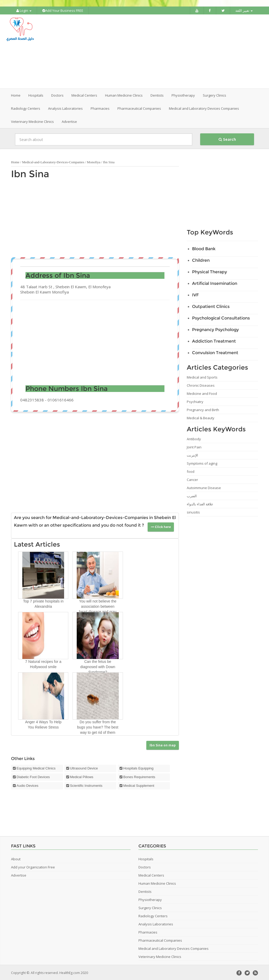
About (16, 858)
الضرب (192, 495)
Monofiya (94, 162)
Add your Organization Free (33, 866)
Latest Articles (37, 544)
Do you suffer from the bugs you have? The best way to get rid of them (98, 726)
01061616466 (61, 399)
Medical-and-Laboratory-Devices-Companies (53, 162)
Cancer (192, 479)
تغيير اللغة (244, 11)
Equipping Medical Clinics (36, 767)
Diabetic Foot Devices (33, 776)
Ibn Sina (30, 173)
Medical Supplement (139, 785)
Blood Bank (204, 248)
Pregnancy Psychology (215, 329)
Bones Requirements (139, 776)
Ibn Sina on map (163, 744)
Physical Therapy (209, 271)
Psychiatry (195, 401)
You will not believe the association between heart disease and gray (98, 606)
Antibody (194, 438)
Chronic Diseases (201, 385)
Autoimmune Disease (204, 487)
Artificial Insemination (215, 283)
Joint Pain (194, 447)
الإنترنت (192, 455)
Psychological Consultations (221, 318)
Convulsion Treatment (215, 352)
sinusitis (193, 512)
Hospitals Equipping (138, 767)
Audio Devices (27, 785)
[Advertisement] (167, 51)
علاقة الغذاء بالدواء (200, 504)
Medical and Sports (202, 377)
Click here (161, 526)
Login (24, 11)
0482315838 (32, 399)
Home (16, 95)
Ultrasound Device (84, 767)
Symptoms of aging (202, 463)
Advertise (69, 121)
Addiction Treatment (214, 341)
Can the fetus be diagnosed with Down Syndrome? (98, 666)
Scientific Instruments (86, 785)
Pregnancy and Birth (203, 409)
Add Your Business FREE (63, 11)
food (191, 471)
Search (227, 139)
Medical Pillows (82, 776)
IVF (195, 294)
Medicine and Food (202, 393)
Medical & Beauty (201, 417)
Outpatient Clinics (211, 306)
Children (201, 260)
